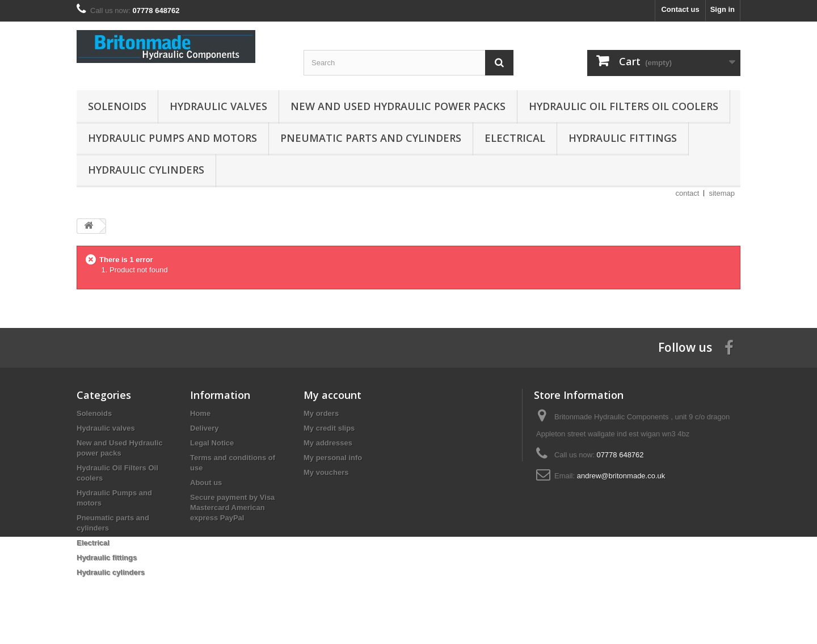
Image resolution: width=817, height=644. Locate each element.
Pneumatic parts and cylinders (371, 138)
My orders (321, 413)
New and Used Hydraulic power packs (398, 106)
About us (206, 483)
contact (688, 193)
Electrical (515, 138)
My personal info (333, 458)
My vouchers (326, 472)
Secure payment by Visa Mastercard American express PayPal (232, 508)
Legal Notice (212, 443)
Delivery (205, 428)
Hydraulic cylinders (146, 170)
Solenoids (117, 106)
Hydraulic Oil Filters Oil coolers (624, 106)
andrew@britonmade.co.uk (621, 476)
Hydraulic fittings (623, 138)
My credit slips (329, 428)
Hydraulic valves (218, 106)
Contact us (680, 9)
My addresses (328, 443)
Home (200, 413)
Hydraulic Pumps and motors (172, 138)
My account (332, 395)
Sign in (723, 9)
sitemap (722, 193)
